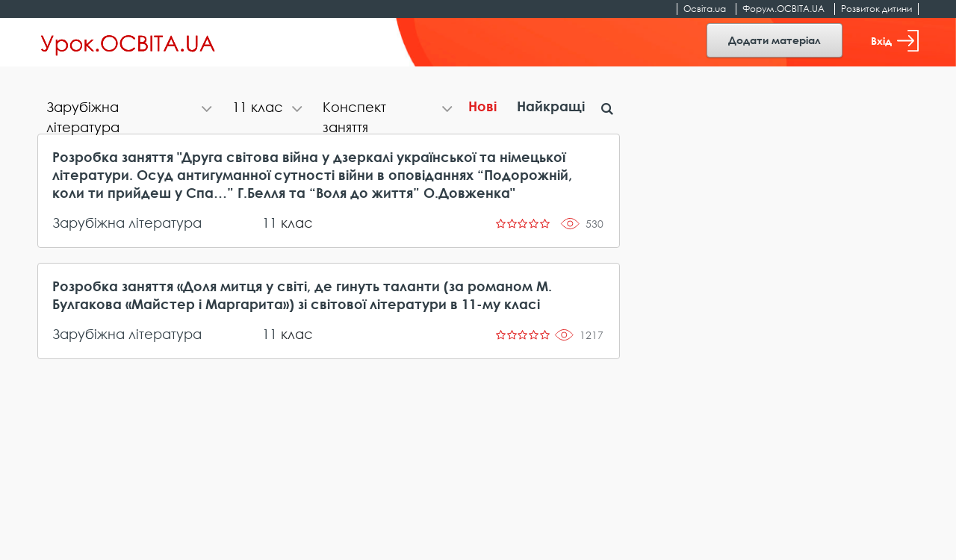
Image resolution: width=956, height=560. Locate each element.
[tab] (130, 109)
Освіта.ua (705, 9)
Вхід (895, 41)
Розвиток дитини (876, 9)
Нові (482, 106)
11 (270, 223)
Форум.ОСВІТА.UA (783, 9)
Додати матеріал (775, 40)
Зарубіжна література (127, 223)
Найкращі (551, 106)
